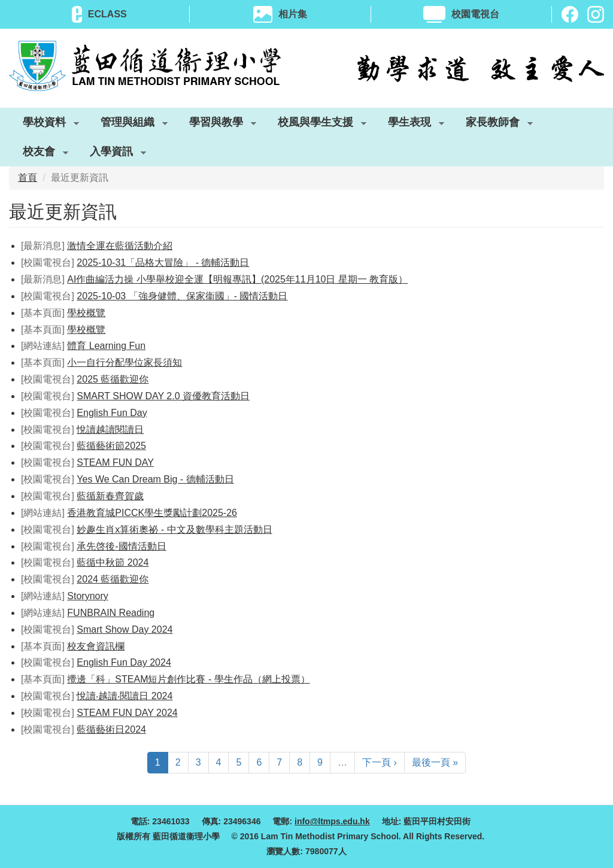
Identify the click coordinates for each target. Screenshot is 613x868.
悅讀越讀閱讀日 (110, 430)
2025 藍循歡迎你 (113, 379)
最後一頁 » (435, 762)
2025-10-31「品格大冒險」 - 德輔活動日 (163, 262)
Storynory (87, 596)
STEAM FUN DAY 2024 (127, 713)
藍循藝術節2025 (111, 446)
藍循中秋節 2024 (113, 562)
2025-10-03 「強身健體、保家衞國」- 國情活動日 (182, 296)
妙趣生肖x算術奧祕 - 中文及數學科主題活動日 (174, 529)
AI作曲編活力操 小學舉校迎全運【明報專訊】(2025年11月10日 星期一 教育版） (237, 279)
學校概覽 (86, 313)
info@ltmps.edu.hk (332, 821)
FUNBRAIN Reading (111, 613)
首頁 (28, 177)
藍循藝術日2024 (111, 729)
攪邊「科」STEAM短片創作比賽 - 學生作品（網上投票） (188, 679)
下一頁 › (380, 762)
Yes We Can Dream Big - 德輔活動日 (155, 479)
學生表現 (409, 125)
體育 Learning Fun (106, 346)
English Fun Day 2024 (124, 662)
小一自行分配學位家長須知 (125, 362)
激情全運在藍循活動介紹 (120, 246)
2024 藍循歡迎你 (113, 579)
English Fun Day (112, 413)
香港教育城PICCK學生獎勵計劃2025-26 (152, 513)
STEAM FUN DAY (115, 462)
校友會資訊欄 (96, 646)
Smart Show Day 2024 (125, 629)
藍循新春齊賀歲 (110, 496)
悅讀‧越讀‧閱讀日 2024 (125, 696)
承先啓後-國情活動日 (121, 546)
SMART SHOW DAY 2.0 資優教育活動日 (163, 396)
